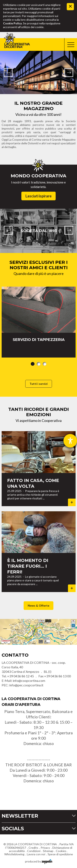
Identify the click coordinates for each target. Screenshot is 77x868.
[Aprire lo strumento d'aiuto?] (70, 441)
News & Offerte (38, 605)
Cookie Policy (12, 23)
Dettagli (72, 502)
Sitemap (48, 851)
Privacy (45, 848)
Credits (33, 848)
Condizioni (34, 851)
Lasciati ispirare (38, 196)
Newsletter (20, 816)
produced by (39, 861)
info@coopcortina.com (29, 681)
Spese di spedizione (60, 854)
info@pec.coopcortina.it (26, 685)
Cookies (61, 851)
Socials (13, 829)
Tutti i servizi (39, 384)
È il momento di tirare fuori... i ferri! (28, 566)
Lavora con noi (36, 854)
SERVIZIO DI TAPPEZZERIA (38, 340)
